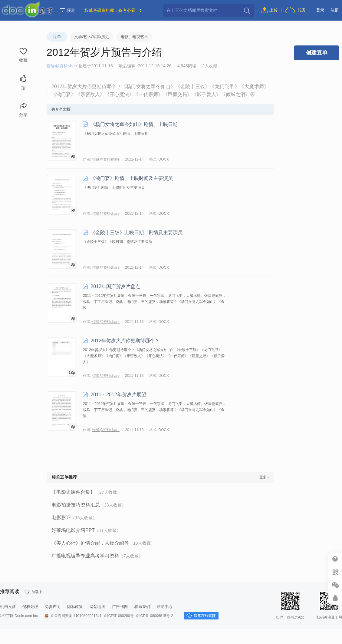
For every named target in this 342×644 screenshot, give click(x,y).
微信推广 (335, 585)
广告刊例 (120, 607)
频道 (67, 10)
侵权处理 (30, 607)
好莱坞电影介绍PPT (86, 530)
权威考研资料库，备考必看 (110, 10)
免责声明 (53, 607)
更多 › (264, 477)
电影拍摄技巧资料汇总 (89, 505)
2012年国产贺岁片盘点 (115, 286)
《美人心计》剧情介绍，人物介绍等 (103, 543)
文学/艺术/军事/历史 (92, 37)
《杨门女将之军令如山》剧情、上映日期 (134, 124)
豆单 (57, 37)
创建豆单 (317, 53)
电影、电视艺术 (134, 37)
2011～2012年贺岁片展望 (118, 395)
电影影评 (74, 518)
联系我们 (142, 607)
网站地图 (97, 607)
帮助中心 (335, 559)
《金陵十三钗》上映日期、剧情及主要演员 (136, 232)
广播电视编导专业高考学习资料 (97, 556)
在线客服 (335, 598)
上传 (274, 10)
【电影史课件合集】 (86, 492)
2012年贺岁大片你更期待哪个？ (125, 341)
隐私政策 (75, 607)
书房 (301, 10)
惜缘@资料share (62, 66)
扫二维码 (335, 572)
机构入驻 (8, 607)
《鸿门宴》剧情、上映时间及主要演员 (132, 178)
